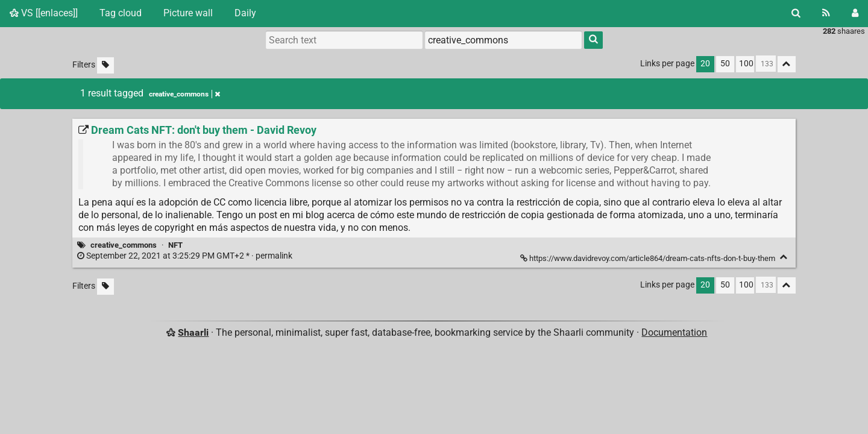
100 (746, 64)
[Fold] (784, 257)
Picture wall (188, 13)
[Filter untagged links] (105, 65)
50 (725, 64)
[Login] (855, 13)
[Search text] (344, 40)
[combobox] (503, 40)
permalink (186, 256)
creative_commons (124, 245)
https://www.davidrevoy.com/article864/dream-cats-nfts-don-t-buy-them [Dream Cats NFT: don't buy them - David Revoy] (649, 258)
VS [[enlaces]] (44, 13)
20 (705, 64)
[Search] (796, 13)
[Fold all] (787, 64)
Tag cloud (121, 13)
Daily (245, 13)
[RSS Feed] (826, 13)
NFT (175, 245)
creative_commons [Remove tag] (184, 94)
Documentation (674, 332)
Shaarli (193, 332)
